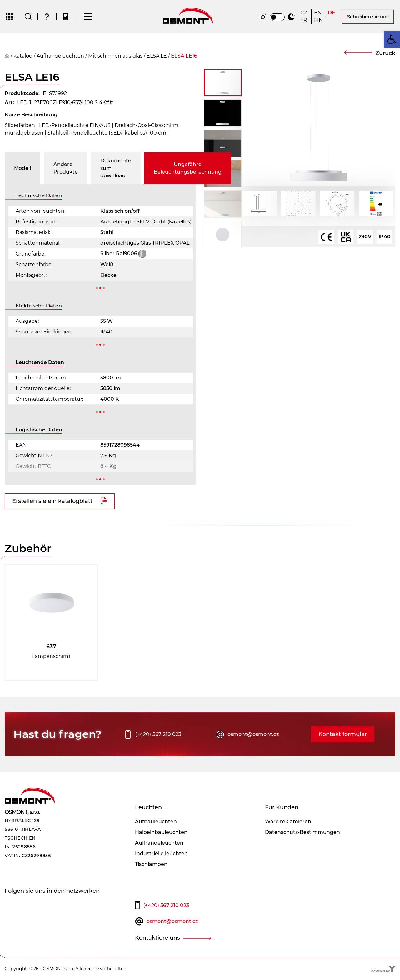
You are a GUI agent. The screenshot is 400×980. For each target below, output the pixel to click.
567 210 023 (158, 735)
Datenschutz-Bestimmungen (302, 833)
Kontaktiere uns (157, 938)
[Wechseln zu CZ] (305, 13)
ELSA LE (157, 56)
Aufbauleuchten (156, 822)
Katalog (23, 56)
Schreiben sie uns (368, 17)
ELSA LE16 (184, 56)
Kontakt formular (343, 734)
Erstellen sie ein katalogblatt (52, 501)
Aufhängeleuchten (60, 56)
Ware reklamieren (288, 822)
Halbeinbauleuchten (161, 833)
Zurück (385, 53)
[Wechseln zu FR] (305, 21)
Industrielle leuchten (161, 854)
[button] (392, 39)
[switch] (277, 18)
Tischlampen (151, 864)
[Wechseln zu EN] (318, 13)
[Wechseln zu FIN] (318, 21)
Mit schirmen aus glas (115, 56)
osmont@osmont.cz (253, 735)
